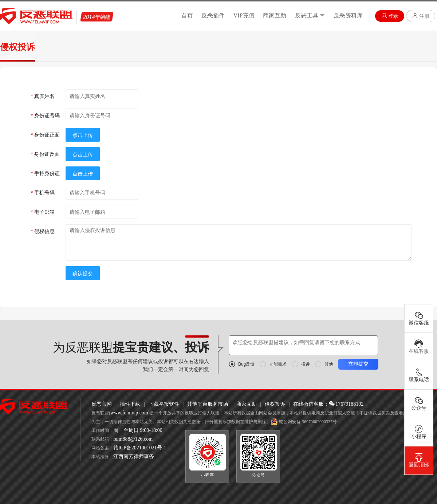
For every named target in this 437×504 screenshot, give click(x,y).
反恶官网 (102, 404)
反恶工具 (310, 15)
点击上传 (83, 135)
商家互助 (275, 15)
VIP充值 (244, 15)
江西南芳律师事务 (134, 456)
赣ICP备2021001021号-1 (140, 448)
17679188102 (346, 404)
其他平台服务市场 (208, 404)
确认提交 (83, 273)
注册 (421, 16)
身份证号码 (45, 115)
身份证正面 (45, 135)
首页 (187, 15)
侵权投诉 (275, 404)
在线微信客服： (311, 404)
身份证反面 (45, 154)
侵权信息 (43, 231)
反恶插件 (213, 15)
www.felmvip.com (129, 413)
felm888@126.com (133, 439)
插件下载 (130, 404)
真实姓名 (43, 96)
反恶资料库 (348, 15)
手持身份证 (45, 173)
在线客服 (419, 347)
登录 (390, 16)
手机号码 (43, 193)
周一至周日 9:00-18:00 (138, 430)
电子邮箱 (43, 212)
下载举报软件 (164, 404)
